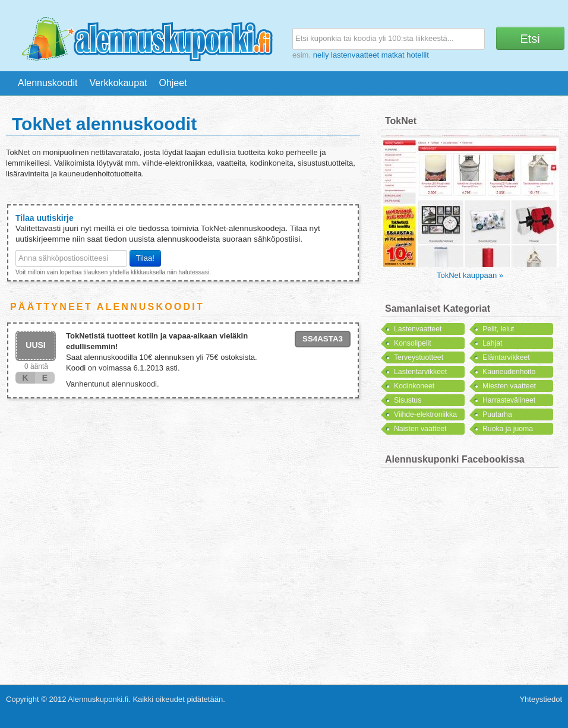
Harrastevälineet (509, 400)
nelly (321, 55)
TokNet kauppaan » (470, 275)
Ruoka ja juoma (508, 429)
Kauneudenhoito (509, 372)
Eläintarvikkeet (506, 357)
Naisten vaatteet (420, 429)
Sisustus (408, 400)
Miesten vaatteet (509, 386)
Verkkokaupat (119, 83)
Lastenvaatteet (418, 329)
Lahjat (492, 343)
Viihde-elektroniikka (425, 414)
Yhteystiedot (541, 699)
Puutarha (497, 414)
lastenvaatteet (355, 55)
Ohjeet (173, 83)
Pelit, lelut (498, 329)
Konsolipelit (413, 343)
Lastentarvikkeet (420, 372)
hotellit (418, 55)
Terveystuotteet (419, 357)
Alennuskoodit (48, 83)
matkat (393, 55)
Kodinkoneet (414, 386)
